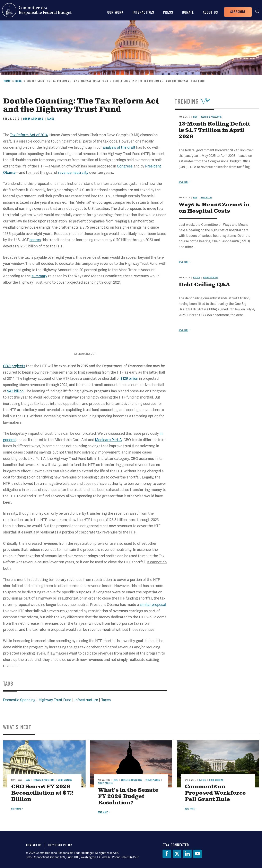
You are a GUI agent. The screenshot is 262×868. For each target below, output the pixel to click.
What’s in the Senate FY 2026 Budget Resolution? (128, 797)
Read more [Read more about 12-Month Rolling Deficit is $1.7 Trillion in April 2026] (184, 182)
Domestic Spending (19, 700)
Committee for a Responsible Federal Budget (37, 10)
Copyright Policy (60, 845)
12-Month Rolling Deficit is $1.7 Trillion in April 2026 (214, 130)
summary (39, 276)
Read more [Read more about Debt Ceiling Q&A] (184, 330)
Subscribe (238, 12)
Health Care (206, 198)
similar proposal (153, 605)
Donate (188, 12)
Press (168, 12)
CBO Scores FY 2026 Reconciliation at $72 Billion (42, 793)
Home (7, 81)
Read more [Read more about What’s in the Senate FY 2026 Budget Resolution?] (103, 812)
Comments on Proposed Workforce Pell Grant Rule (215, 793)
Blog (19, 81)
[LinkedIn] (187, 854)
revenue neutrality (73, 172)
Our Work (115, 12)
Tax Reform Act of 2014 (29, 135)
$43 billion (15, 391)
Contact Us (34, 845)
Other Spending (33, 119)
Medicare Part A (108, 440)
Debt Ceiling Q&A (204, 285)
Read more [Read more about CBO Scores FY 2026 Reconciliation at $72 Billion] (16, 809)
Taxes (51, 119)
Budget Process (211, 278)
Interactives (143, 12)
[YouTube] (198, 854)
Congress (125, 166)
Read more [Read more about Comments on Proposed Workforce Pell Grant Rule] (190, 809)
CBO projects (14, 366)
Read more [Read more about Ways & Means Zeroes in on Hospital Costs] (184, 262)
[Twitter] (177, 854)
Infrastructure (86, 700)
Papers (196, 278)
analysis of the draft (119, 147)
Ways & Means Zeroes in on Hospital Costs (214, 208)
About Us (210, 12)
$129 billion (129, 378)
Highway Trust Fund (55, 700)
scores (35, 240)
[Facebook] (167, 854)
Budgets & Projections (211, 117)
